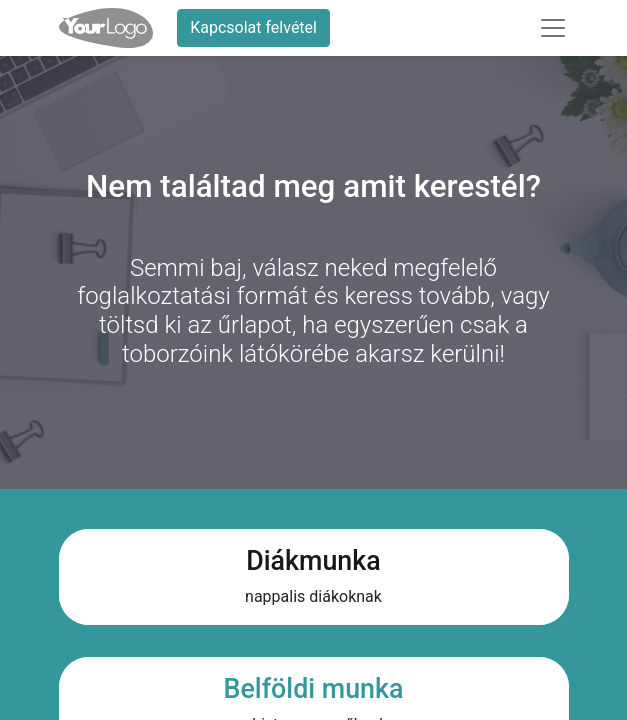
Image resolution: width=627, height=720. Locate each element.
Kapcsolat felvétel (253, 27)
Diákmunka (313, 561)
